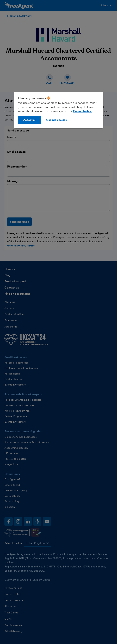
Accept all (30, 120)
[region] (59, 110)
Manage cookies (56, 120)
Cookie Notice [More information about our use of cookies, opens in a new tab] (82, 111)
